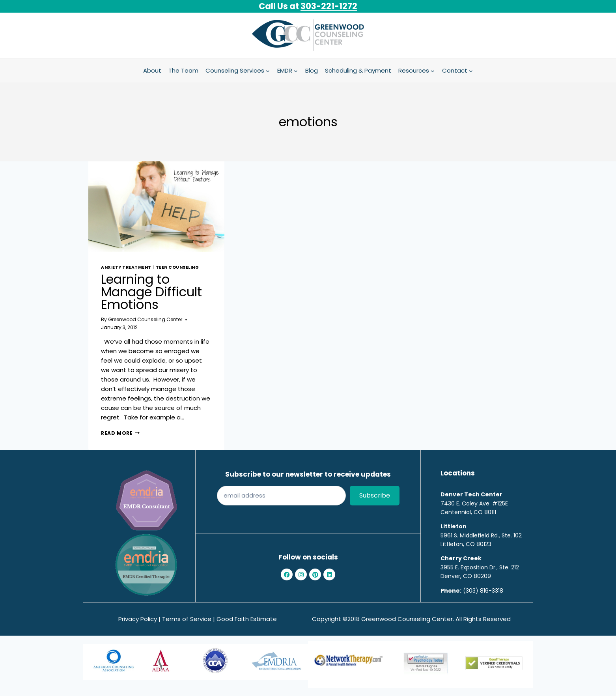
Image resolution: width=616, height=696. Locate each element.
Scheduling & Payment (358, 70)
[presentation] (156, 207)
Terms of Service (187, 619)
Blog (312, 70)
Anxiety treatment (126, 267)
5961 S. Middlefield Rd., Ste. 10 (480, 535)
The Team (183, 70)
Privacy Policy (138, 619)
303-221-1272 (329, 6)
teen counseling (177, 267)
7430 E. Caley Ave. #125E (474, 503)
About (152, 70)
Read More (120, 433)
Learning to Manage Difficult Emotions (151, 292)
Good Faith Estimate (247, 619)
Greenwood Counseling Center (145, 319)
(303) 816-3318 (483, 591)
